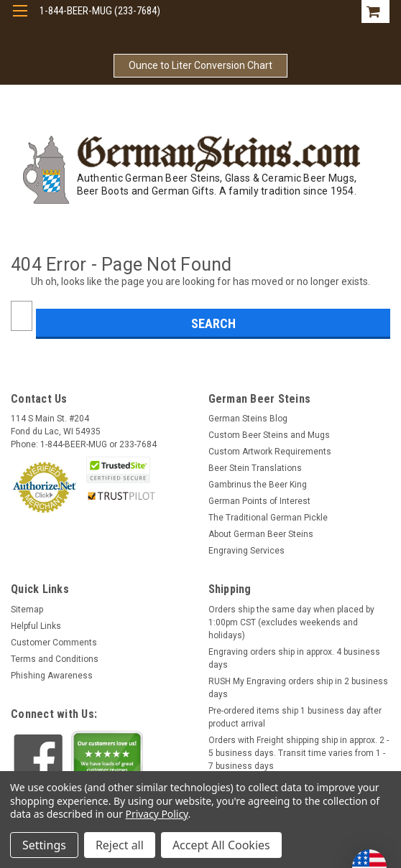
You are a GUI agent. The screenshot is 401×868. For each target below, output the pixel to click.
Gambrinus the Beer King (258, 485)
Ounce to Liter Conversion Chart (200, 65)
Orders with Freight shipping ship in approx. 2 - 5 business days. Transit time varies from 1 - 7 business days (299, 753)
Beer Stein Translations (255, 468)
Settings (44, 845)
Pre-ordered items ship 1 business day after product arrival (295, 717)
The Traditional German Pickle (268, 518)
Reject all (120, 845)
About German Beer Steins (261, 534)
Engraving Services (246, 551)
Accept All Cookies (221, 845)
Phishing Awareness (52, 676)
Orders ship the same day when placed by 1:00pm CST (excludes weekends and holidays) (291, 622)
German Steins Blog (248, 419)
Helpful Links (36, 626)
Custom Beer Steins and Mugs (269, 435)
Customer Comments (54, 643)
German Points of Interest (259, 501)
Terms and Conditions (55, 659)
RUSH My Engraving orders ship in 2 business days (298, 688)
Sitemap (27, 610)
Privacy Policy (157, 814)
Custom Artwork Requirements (270, 452)
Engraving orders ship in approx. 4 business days (294, 658)
